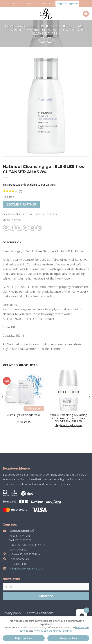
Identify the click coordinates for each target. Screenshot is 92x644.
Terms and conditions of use (29, 4)
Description (12, 242)
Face (80, 26)
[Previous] (3, 405)
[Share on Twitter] (19, 228)
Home (10, 26)
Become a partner (21, 204)
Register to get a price (69, 425)
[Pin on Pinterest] (33, 228)
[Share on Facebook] (13, 228)
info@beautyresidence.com (26, 568)
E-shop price (34, 408)
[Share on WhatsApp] (6, 228)
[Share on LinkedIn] (39, 228)
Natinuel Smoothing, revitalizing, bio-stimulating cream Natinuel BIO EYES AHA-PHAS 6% (69, 418)
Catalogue (27, 26)
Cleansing (14, 30)
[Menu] (5, 14)
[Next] (89, 405)
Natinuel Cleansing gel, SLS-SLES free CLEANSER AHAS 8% (56, 32)
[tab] (46, 242)
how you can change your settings (53, 631)
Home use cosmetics (56, 26)
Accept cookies (68, 638)
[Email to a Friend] (26, 228)
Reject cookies (24, 638)
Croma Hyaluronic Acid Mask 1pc (23, 416)
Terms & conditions (40, 613)
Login (61, 4)
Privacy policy (12, 613)
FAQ (51, 4)
